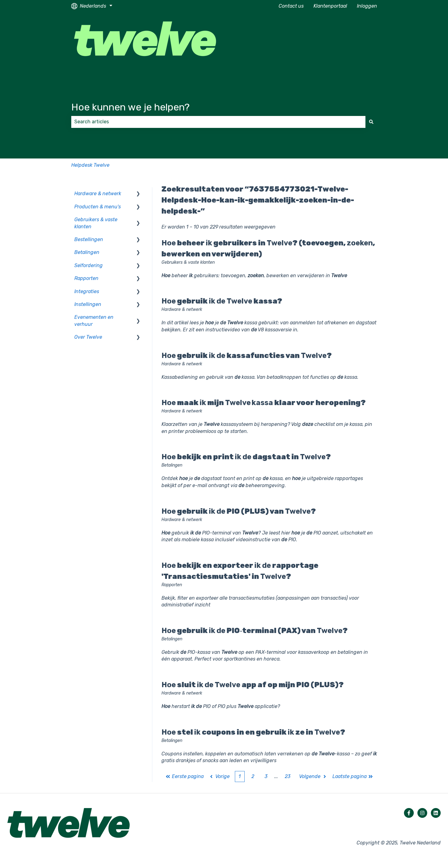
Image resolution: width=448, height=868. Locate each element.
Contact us (291, 6)
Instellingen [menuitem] (88, 304)
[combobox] (218, 122)
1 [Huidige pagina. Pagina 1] (240, 776)
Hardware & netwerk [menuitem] (98, 194)
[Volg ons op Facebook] (409, 813)
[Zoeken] (371, 122)
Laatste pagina (353, 776)
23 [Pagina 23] (288, 776)
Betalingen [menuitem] (87, 252)
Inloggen (367, 6)
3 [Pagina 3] (266, 776)
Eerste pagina (185, 776)
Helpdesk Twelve (90, 165)
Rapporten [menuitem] (86, 278)
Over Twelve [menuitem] (88, 337)
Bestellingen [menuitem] (89, 239)
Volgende (313, 776)
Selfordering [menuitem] (89, 265)
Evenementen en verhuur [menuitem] (94, 320)
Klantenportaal (330, 6)
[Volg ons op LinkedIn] (436, 813)
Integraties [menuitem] (87, 291)
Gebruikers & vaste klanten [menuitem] (96, 223)
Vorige (219, 776)
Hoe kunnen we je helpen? (130, 107)
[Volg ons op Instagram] (422, 813)
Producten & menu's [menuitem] (98, 207)
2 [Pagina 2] (253, 776)
